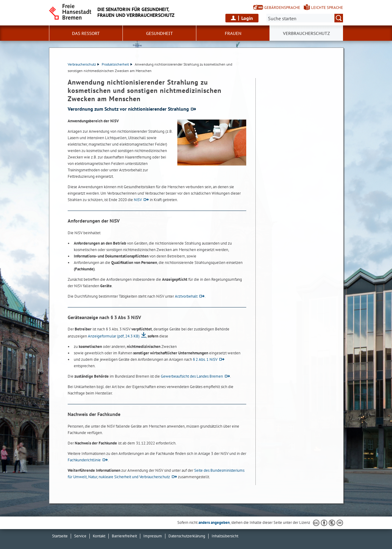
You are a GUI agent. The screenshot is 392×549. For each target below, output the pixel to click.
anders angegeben (214, 522)
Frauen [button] (233, 33)
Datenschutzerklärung (187, 536)
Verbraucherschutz (83, 64)
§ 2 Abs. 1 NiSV (205, 359)
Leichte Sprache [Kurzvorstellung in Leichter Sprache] (327, 8)
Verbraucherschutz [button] (306, 33)
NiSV (138, 200)
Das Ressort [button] (86, 33)
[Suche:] (305, 18)
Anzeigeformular (114, 336)
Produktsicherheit (117, 64)
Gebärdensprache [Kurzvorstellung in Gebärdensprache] (282, 8)
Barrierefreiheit (124, 536)
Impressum (153, 536)
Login (247, 18)
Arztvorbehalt (186, 296)
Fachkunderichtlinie (84, 460)
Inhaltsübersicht (225, 536)
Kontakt (99, 536)
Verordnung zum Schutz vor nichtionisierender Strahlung (128, 109)
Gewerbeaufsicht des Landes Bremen (192, 376)
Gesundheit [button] (160, 33)
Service (80, 536)
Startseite (60, 536)
